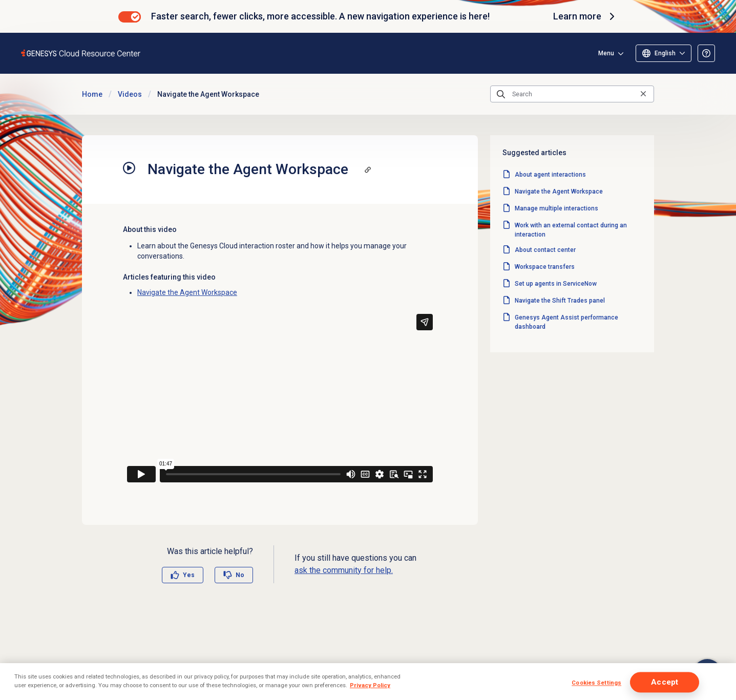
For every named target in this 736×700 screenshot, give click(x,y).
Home (92, 94)
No (240, 575)
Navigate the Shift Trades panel (560, 301)
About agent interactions (550, 175)
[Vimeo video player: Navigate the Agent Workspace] (280, 398)
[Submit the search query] (501, 94)
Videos (130, 94)
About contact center (545, 250)
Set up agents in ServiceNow (556, 284)
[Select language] (664, 53)
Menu (606, 53)
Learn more (585, 16)
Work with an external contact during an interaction (571, 230)
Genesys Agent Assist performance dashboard (566, 322)
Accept (665, 682)
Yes (189, 575)
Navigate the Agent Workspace (187, 292)
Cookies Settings (596, 683)
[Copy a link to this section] (368, 169)
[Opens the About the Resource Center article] (706, 53)
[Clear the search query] (643, 94)
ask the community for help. (344, 570)
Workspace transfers (545, 267)
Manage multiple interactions (556, 208)
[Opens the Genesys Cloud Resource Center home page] (81, 53)
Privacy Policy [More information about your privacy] (370, 685)
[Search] (572, 94)
